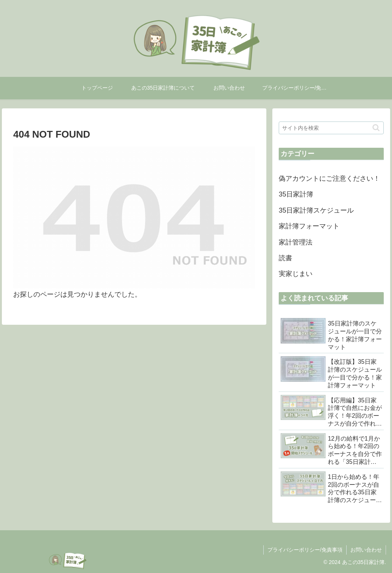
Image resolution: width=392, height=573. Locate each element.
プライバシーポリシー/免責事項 (305, 550)
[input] (331, 128)
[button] (376, 128)
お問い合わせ (366, 550)
